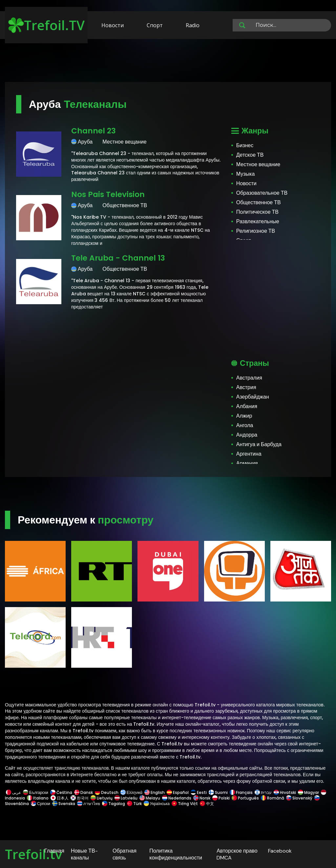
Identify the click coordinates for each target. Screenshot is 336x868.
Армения (247, 463)
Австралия (249, 378)
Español (178, 792)
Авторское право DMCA (237, 854)
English (155, 792)
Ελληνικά (131, 792)
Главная (54, 851)
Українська (157, 804)
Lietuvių (102, 798)
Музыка (246, 174)
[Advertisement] (168, 62)
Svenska (64, 804)
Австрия (246, 387)
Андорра (247, 435)
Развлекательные (258, 221)
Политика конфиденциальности (176, 854)
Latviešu (126, 798)
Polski (221, 798)
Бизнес (245, 145)
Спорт (155, 25)
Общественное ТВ (259, 202)
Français (241, 792)
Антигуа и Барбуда (259, 444)
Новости (113, 25)
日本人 (60, 798)
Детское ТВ (250, 155)
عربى (13, 792)
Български (36, 792)
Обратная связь (125, 854)
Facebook (280, 851)
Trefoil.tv (33, 854)
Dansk (84, 792)
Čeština (61, 792)
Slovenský (299, 798)
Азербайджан (253, 397)
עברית (263, 792)
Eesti (199, 792)
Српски (41, 804)
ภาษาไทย (89, 804)
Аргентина (249, 454)
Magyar (308, 792)
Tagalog (114, 804)
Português (245, 798)
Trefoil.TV (46, 25)
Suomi (218, 792)
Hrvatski (285, 792)
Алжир (244, 416)
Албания (247, 406)
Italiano (38, 798)
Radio (193, 25)
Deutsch (107, 792)
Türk (134, 804)
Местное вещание (258, 164)
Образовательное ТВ (262, 193)
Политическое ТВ (257, 212)
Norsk (202, 798)
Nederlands (177, 798)
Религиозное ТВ (256, 231)
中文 (206, 804)
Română (273, 798)
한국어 (80, 798)
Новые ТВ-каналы (84, 854)
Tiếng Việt (185, 804)
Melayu (150, 798)
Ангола (245, 425)
